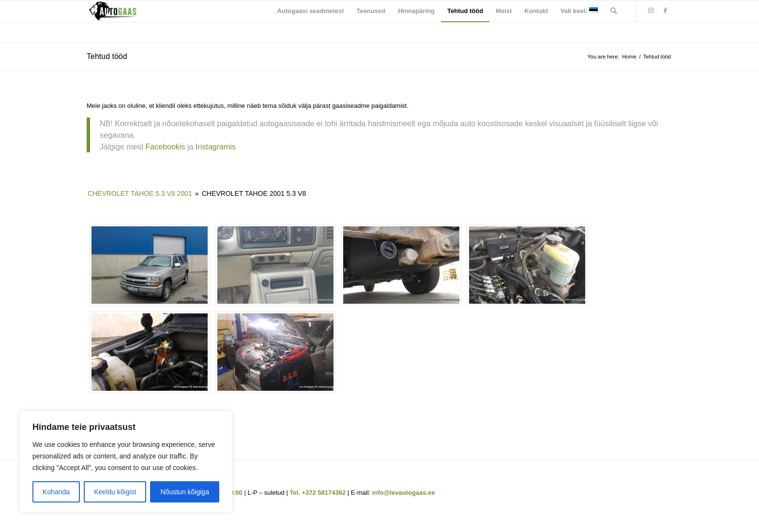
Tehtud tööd (107, 56)
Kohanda (56, 492)
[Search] (614, 11)
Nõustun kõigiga (185, 492)
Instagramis (217, 147)
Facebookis (166, 147)
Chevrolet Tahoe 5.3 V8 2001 (140, 193)
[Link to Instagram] (651, 11)
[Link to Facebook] (665, 11)
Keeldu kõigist (115, 492)
